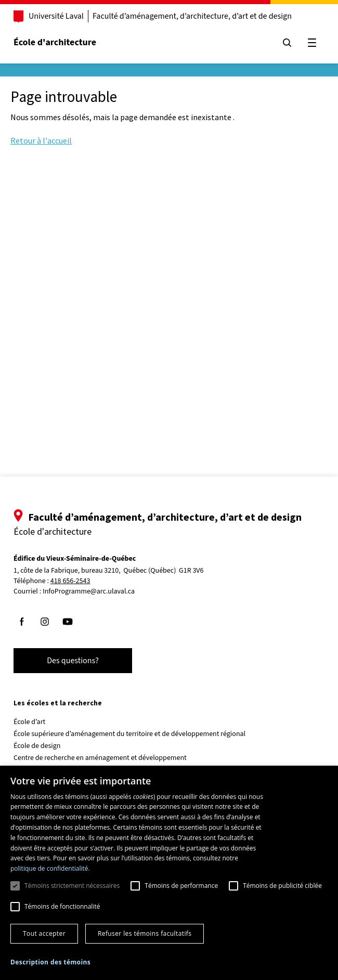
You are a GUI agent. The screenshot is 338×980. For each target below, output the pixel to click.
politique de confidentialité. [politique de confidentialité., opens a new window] (50, 868)
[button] (50, 962)
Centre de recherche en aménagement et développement (100, 758)
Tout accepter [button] (44, 933)
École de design (37, 746)
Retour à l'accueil (41, 140)
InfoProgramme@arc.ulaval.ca (89, 591)
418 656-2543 (70, 581)
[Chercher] (287, 43)
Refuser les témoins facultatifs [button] (145, 933)
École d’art (29, 722)
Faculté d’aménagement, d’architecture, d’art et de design (192, 16)
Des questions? (73, 661)
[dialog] (169, 873)
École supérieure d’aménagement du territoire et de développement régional (129, 734)
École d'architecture (55, 42)
